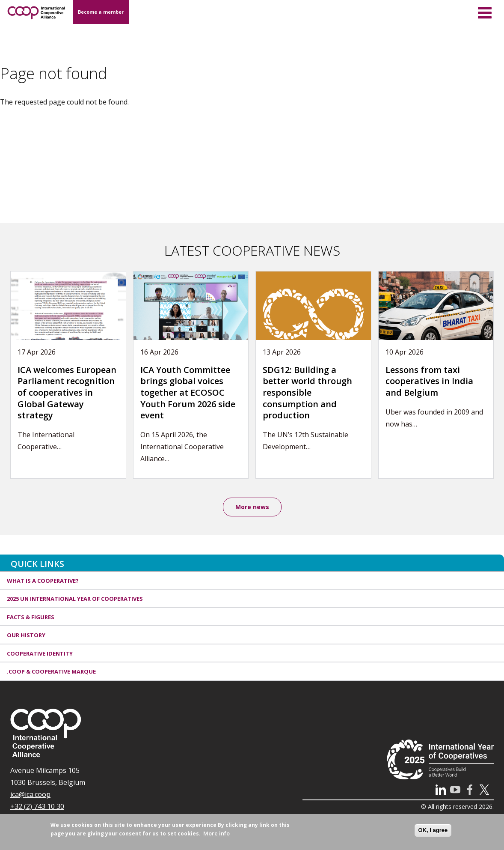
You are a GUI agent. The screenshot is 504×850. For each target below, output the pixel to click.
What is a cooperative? (43, 581)
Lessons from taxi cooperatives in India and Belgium (429, 381)
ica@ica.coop (30, 794)
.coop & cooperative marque (51, 671)
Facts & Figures (31, 617)
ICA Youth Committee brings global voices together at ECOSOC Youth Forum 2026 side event (188, 392)
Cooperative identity (40, 653)
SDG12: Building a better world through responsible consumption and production (307, 392)
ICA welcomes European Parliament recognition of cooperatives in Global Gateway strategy (67, 392)
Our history (26, 635)
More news (252, 507)
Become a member (101, 12)
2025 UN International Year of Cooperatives (75, 599)
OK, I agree (433, 834)
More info (216, 837)
